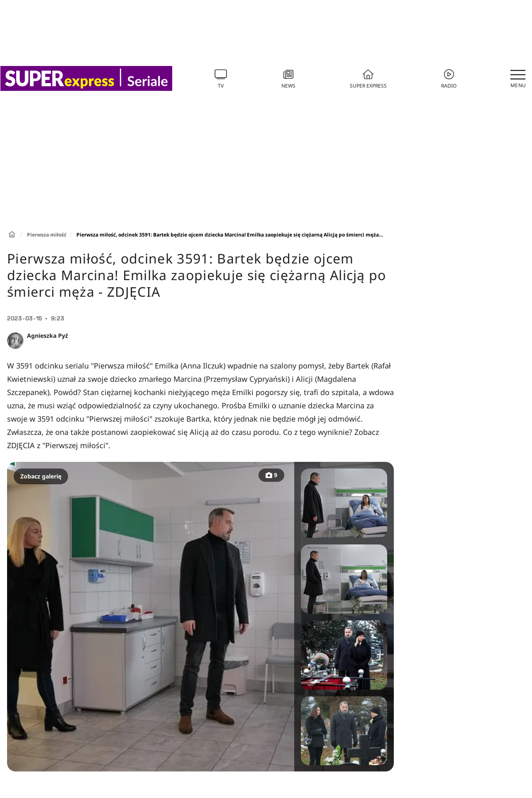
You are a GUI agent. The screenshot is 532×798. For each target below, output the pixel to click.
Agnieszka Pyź (48, 336)
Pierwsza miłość (47, 235)
